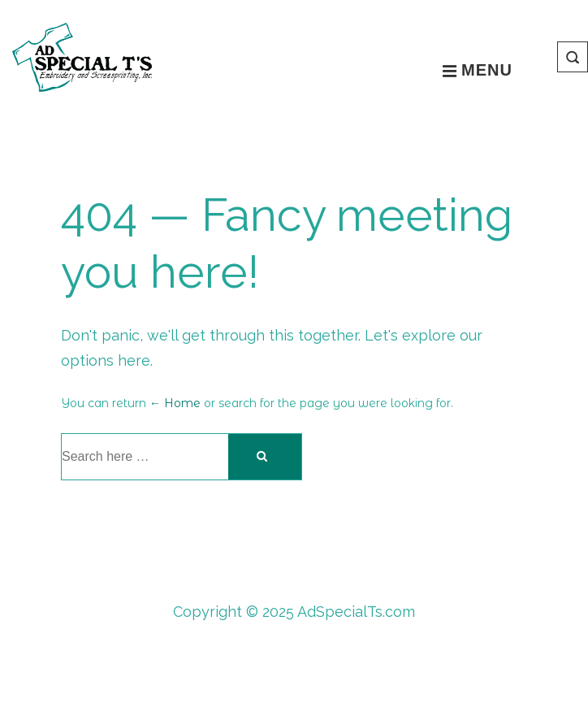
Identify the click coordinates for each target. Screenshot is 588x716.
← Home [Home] (175, 403)
